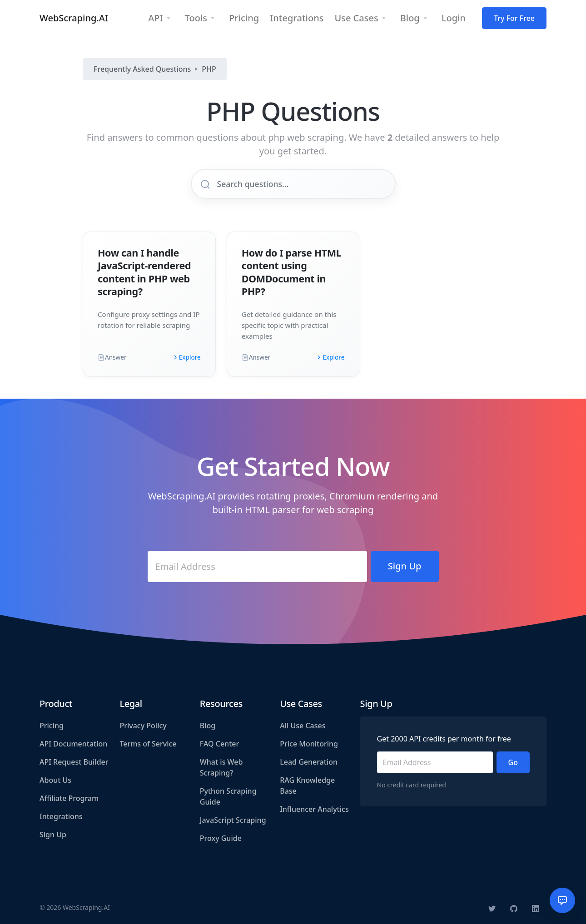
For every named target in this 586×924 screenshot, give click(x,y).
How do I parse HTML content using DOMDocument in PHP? (292, 272)
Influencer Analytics (314, 809)
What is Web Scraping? (221, 767)
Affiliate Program (69, 798)
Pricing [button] (244, 18)
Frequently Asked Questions (142, 69)
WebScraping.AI (74, 18)
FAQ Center (219, 744)
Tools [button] (196, 18)
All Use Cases (303, 726)
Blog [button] (410, 18)
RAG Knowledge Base (307, 786)
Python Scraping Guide (228, 796)
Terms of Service (148, 744)
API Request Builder (74, 762)
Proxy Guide (221, 838)
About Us (55, 780)
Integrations (61, 816)
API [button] (155, 18)
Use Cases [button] (356, 18)
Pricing (52, 726)
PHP (209, 69)
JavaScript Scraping (233, 820)
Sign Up (53, 835)
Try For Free (514, 18)
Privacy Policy (143, 726)
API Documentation (73, 744)
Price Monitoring (309, 744)
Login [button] (454, 18)
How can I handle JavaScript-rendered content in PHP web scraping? (144, 272)
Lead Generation (309, 762)
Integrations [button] (297, 18)
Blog (208, 726)
